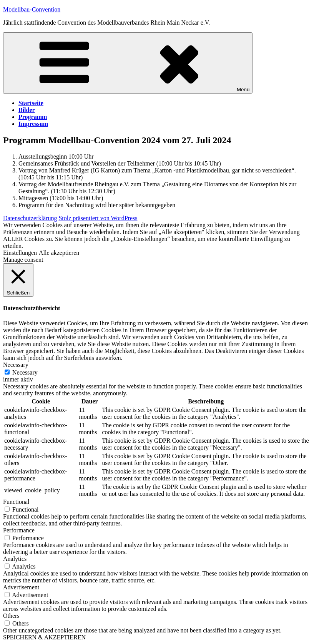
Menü (128, 63)
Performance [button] (19, 530)
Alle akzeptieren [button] (59, 253)
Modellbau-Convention (32, 9)
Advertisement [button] (21, 587)
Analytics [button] (15, 559)
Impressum (33, 124)
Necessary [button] (16, 365)
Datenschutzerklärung (30, 218)
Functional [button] (16, 502)
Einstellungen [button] (20, 253)
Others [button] (11, 616)
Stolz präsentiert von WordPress (98, 218)
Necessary (25, 372)
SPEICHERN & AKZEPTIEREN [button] (44, 637)
